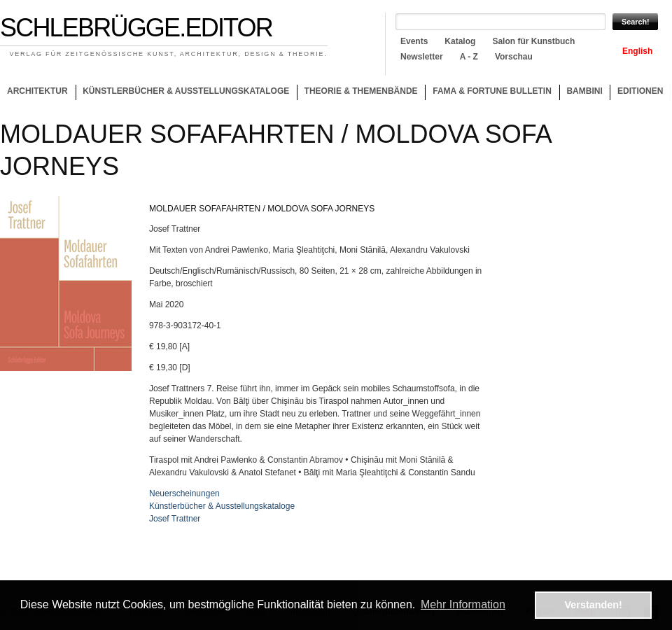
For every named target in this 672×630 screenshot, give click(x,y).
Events (414, 41)
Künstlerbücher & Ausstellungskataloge (186, 91)
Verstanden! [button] (594, 605)
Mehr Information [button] (463, 604)
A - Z (469, 57)
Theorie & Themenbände (357, 93)
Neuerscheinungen (184, 493)
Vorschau (514, 57)
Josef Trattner (175, 519)
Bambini (584, 91)
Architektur (37, 91)
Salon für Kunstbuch (533, 41)
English (637, 51)
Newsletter (422, 57)
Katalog (460, 41)
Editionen (640, 91)
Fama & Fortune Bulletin (492, 91)
